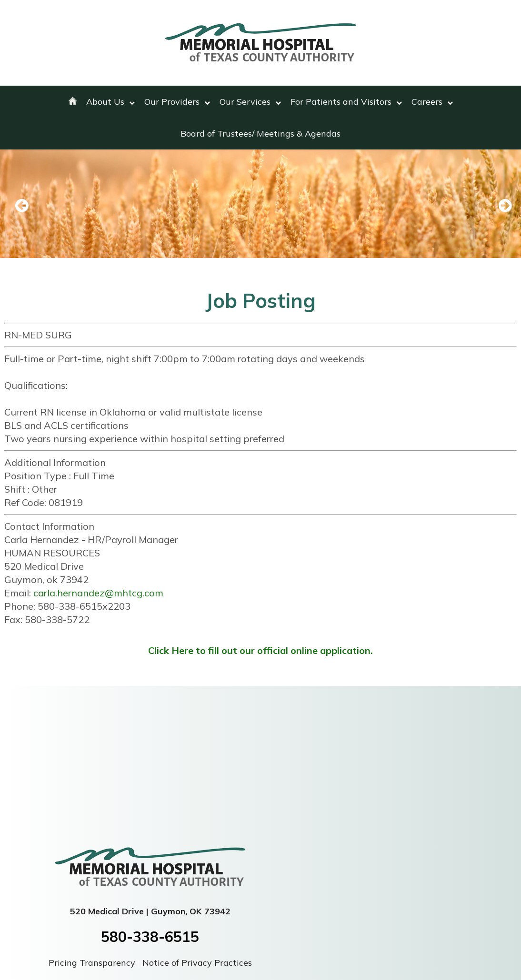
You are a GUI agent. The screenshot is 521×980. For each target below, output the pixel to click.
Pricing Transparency (93, 963)
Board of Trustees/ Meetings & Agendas (260, 134)
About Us (110, 102)
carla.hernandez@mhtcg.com (98, 593)
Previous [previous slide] (21, 206)
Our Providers (177, 102)
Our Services (250, 102)
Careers (432, 102)
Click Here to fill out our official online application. (260, 650)
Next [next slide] (500, 206)
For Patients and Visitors (346, 102)
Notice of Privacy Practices (197, 963)
